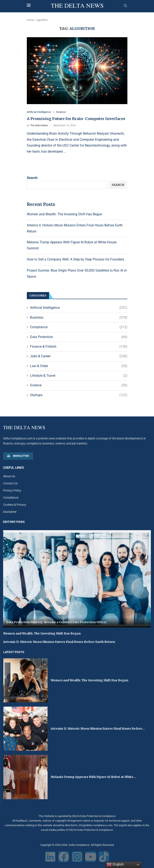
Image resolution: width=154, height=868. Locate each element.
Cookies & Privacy (15, 505)
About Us (9, 476)
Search (32, 178)
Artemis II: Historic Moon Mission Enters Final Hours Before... (98, 729)
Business (79, 318)
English (115, 865)
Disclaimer (10, 512)
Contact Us (10, 484)
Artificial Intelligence (79, 308)
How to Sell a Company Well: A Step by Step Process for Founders (75, 259)
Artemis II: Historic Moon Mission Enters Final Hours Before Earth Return (59, 642)
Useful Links (14, 468)
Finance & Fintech (79, 347)
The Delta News (39, 125)
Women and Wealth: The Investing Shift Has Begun (65, 214)
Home (30, 20)
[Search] (125, 6)
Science (79, 385)
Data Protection (79, 337)
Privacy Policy (12, 491)
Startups (79, 395)
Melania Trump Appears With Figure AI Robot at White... (93, 777)
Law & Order (79, 366)
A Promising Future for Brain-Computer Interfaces (76, 119)
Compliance (79, 327)
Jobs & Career (79, 356)
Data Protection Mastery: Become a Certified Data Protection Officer (56, 622)
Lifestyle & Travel (79, 376)
